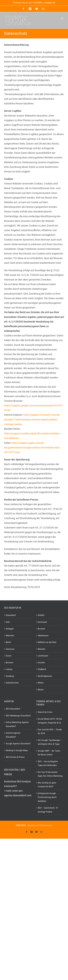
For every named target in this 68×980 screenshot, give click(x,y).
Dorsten (41, 663)
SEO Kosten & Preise (15, 757)
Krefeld (41, 615)
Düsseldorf (11, 615)
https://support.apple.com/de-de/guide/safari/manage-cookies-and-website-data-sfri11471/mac (32, 448)
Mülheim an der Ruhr (47, 642)
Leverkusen (43, 656)
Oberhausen (43, 636)
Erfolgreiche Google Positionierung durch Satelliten (47, 797)
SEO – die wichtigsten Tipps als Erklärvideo (48, 763)
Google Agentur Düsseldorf (18, 744)
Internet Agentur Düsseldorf (13, 735)
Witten (41, 683)
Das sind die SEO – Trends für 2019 (50, 732)
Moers (41, 690)
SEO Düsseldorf (13, 709)
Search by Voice (45, 712)
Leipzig (9, 669)
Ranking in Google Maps (17, 750)
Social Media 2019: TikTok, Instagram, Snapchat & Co (50, 721)
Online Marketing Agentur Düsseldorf (17, 724)
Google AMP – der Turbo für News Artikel (49, 753)
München (10, 636)
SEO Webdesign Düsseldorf (18, 716)
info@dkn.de (49, 3)
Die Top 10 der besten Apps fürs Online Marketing (50, 774)
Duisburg (10, 676)
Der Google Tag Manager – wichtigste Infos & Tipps (50, 742)
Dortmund (42, 622)
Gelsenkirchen (12, 683)
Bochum (9, 663)
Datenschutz (46, 825)
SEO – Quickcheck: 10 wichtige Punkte (48, 810)
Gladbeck (42, 669)
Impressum (33, 825)
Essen (9, 656)
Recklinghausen (45, 676)
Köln (8, 622)
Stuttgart (10, 629)
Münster (41, 649)
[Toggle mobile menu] (62, 18)
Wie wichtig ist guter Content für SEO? (47, 785)
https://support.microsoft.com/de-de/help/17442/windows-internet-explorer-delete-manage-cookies (32, 419)
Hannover (10, 649)
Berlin (8, 642)
